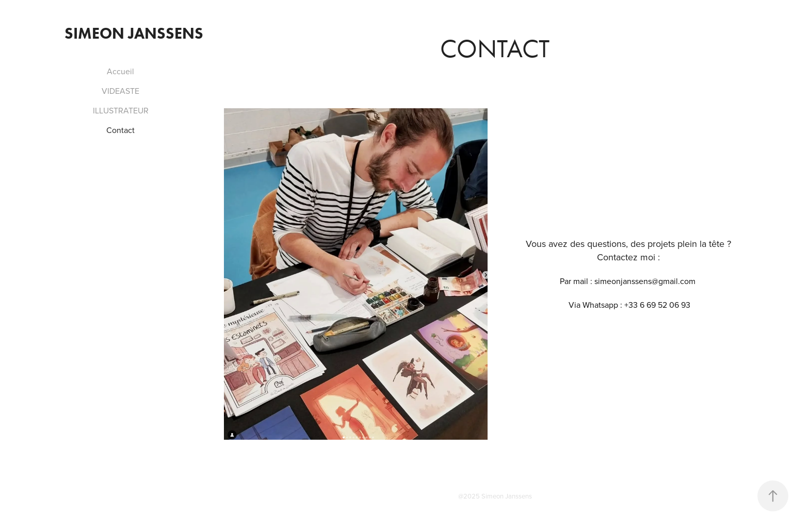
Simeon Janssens (134, 33)
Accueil (120, 71)
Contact (120, 130)
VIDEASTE (120, 91)
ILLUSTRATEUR (121, 110)
